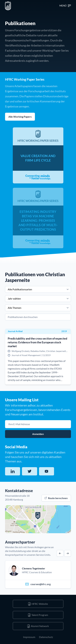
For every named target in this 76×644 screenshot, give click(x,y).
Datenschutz (46, 637)
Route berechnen (56, 498)
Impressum (29, 637)
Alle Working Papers (20, 117)
